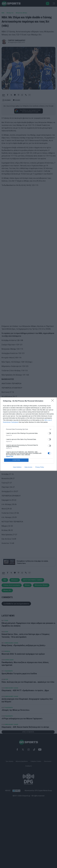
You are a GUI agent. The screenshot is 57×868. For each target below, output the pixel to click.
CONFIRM (16, 460)
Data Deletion (17, 467)
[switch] (49, 433)
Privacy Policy (40, 467)
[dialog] (28, 434)
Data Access (28, 467)
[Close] (53, 401)
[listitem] (28, 429)
